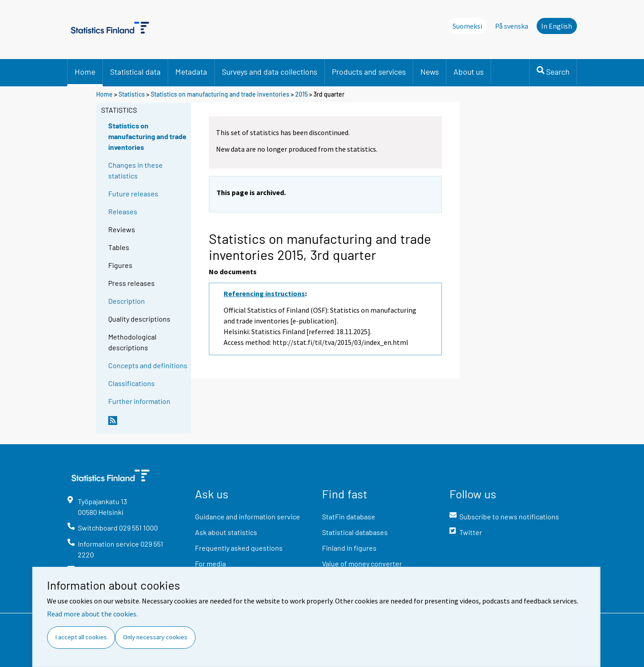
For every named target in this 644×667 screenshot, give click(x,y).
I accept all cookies (81, 637)
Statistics (132, 94)
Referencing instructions (264, 293)
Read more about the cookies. (92, 614)
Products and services (369, 72)
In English (557, 26)
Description (127, 301)
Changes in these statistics (136, 170)
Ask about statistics (226, 532)
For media (210, 563)
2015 (301, 94)
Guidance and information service (248, 516)
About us (468, 72)
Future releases (133, 193)
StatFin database (349, 516)
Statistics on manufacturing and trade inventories (220, 94)
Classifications (131, 383)
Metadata (191, 72)
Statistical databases (355, 532)
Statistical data (135, 72)
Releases (123, 211)
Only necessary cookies (155, 637)
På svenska (512, 26)
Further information (139, 401)
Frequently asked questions (239, 548)
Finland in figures (349, 548)
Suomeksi (467, 26)
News (430, 72)
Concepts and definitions (148, 365)
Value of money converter (362, 563)
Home (85, 72)
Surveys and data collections (269, 72)
